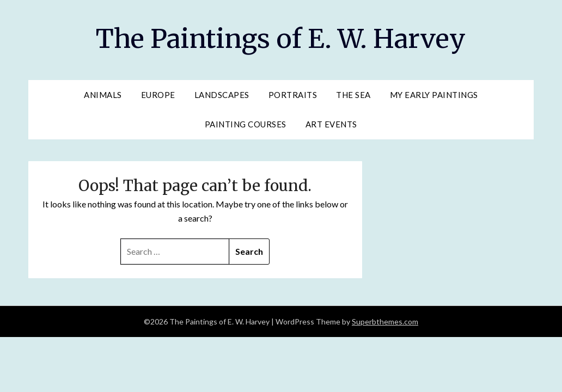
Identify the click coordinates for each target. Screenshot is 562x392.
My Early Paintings (434, 95)
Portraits (293, 95)
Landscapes (222, 95)
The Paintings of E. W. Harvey (281, 39)
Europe (158, 95)
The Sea (353, 95)
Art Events (331, 124)
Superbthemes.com (385, 321)
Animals (103, 95)
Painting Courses (246, 124)
